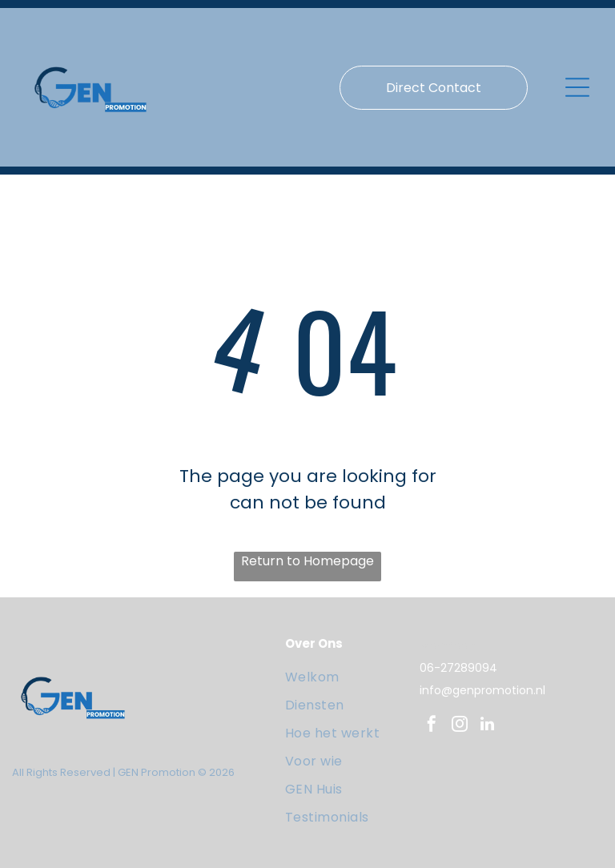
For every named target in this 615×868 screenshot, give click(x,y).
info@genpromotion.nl (482, 690)
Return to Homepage (307, 561)
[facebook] (432, 726)
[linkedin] (488, 726)
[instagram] (460, 726)
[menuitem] (349, 677)
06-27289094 (458, 668)
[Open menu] (577, 87)
